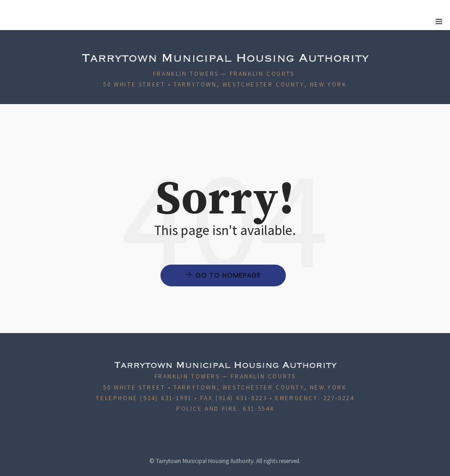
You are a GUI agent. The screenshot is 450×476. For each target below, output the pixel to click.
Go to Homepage (228, 275)
